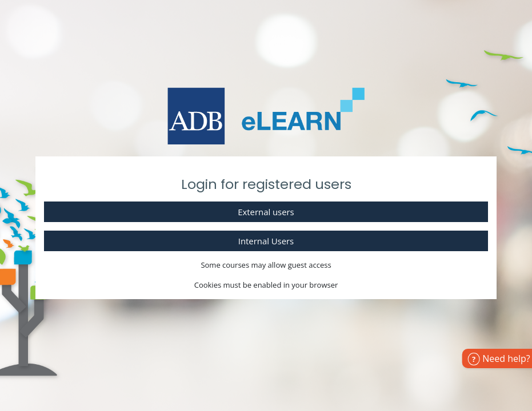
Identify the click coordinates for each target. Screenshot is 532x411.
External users (266, 212)
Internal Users (266, 241)
